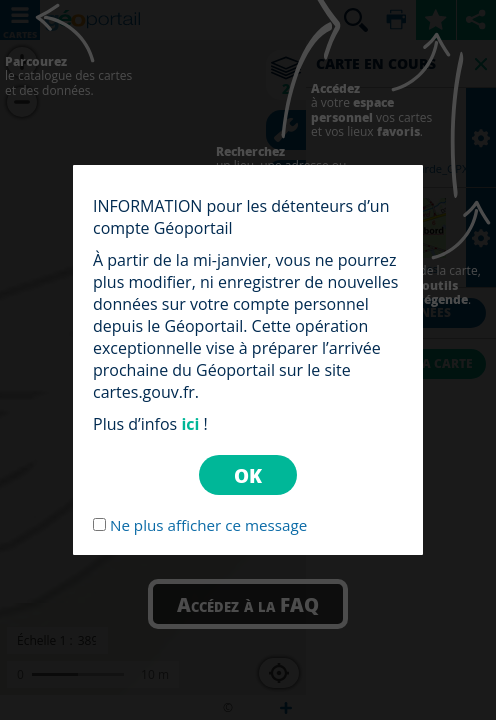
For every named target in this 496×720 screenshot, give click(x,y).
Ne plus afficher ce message (208, 525)
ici (190, 424)
